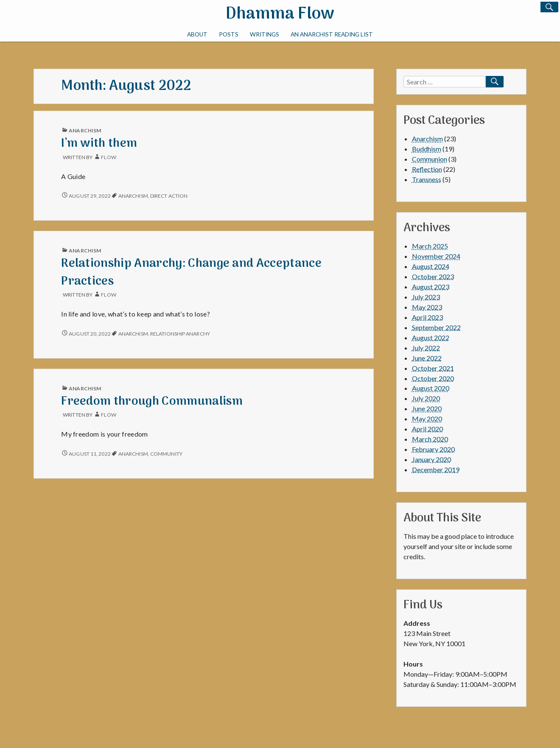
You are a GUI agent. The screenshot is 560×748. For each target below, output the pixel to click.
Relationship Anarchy (180, 334)
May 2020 (427, 419)
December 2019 (436, 469)
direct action (169, 196)
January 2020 (431, 459)
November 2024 (436, 256)
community (166, 454)
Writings (265, 34)
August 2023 (431, 287)
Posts (229, 34)
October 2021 (433, 368)
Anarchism (85, 130)
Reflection (427, 169)
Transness (427, 179)
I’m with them (99, 144)
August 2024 (431, 266)
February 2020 (433, 449)
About (197, 34)
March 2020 (430, 439)
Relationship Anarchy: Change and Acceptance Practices (191, 272)
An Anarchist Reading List (332, 34)
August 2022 (431, 338)
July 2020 (426, 398)
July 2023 (426, 297)
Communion (430, 159)
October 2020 (433, 378)
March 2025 (430, 246)
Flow (108, 157)
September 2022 (436, 327)
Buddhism (427, 149)
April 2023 (427, 317)
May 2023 (427, 307)
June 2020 (427, 408)
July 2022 (426, 348)
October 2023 (433, 276)
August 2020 (431, 388)
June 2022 (427, 358)
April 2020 (427, 429)
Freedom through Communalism (152, 402)
